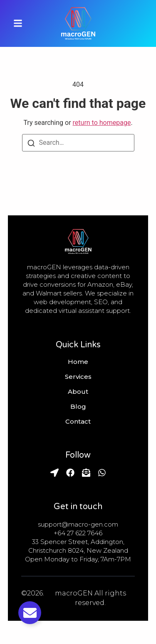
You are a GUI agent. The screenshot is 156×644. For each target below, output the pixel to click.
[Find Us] (54, 473)
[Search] (31, 143)
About (78, 392)
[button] (18, 23)
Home (78, 362)
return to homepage (102, 123)
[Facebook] (70, 473)
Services (78, 377)
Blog (78, 407)
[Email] (86, 473)
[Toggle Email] (30, 613)
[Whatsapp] (102, 473)
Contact (78, 422)
